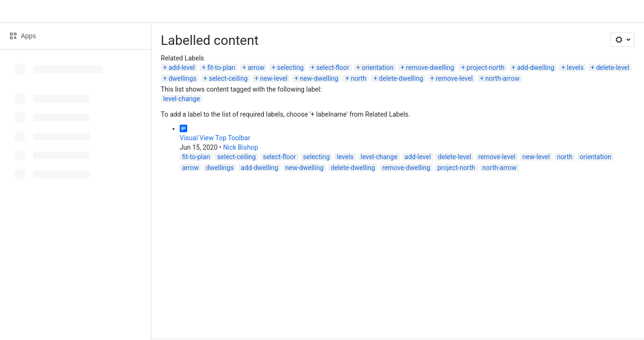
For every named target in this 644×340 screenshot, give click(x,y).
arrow (256, 68)
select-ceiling (228, 78)
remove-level (454, 78)
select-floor (333, 68)
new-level (274, 78)
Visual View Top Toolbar (215, 138)
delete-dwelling (401, 78)
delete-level (613, 68)
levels (575, 68)
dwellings (182, 78)
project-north (486, 68)
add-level (182, 68)
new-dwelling (319, 78)
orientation (378, 68)
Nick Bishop (241, 147)
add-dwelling (535, 68)
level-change (182, 99)
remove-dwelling (430, 68)
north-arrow (502, 78)
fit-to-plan (221, 68)
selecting (290, 68)
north (359, 78)
